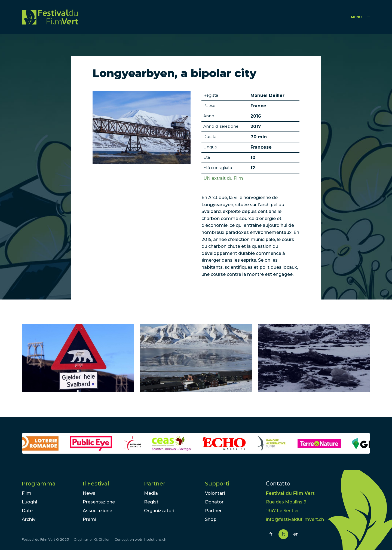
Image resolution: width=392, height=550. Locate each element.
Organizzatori (159, 511)
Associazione (97, 511)
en (296, 534)
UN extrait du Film (223, 178)
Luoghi (29, 502)
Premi (89, 519)
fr (271, 534)
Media (151, 493)
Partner (155, 484)
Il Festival (96, 484)
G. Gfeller (102, 540)
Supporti (217, 484)
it (284, 534)
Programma (39, 484)
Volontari (215, 493)
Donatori (215, 502)
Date (27, 511)
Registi (152, 502)
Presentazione (99, 502)
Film (27, 493)
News (89, 493)
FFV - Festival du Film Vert (50, 17)
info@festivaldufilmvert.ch (295, 519)
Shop (211, 519)
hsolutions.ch (155, 540)
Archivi (29, 519)
